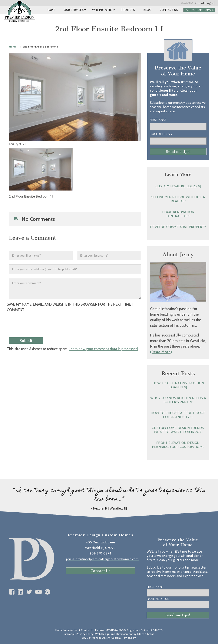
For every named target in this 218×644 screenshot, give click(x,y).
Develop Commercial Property (178, 227)
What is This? (187, 3)
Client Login (204, 3)
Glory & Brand (146, 634)
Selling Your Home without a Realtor (178, 199)
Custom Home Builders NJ (178, 186)
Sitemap (69, 634)
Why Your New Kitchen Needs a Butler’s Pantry (178, 400)
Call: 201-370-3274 (199, 10)
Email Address (161, 134)
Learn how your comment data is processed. (104, 349)
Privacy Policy (85, 634)
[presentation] (42, 325)
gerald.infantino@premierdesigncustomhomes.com (102, 559)
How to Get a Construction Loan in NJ (178, 385)
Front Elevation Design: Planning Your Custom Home (178, 445)
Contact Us (100, 571)
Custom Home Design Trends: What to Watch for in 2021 (178, 430)
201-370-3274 (100, 553)
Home (13, 47)
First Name (158, 120)
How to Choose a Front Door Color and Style (178, 415)
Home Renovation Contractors (178, 214)
